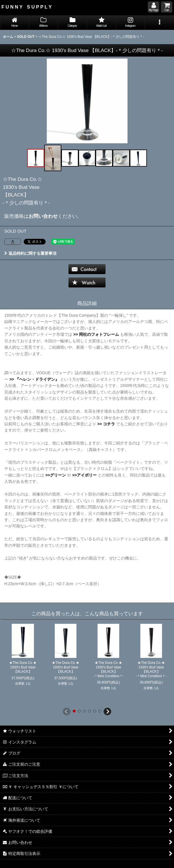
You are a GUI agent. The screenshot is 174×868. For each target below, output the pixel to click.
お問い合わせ (43, 216)
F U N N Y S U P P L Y (27, 7)
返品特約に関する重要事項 (30, 253)
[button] (159, 23)
